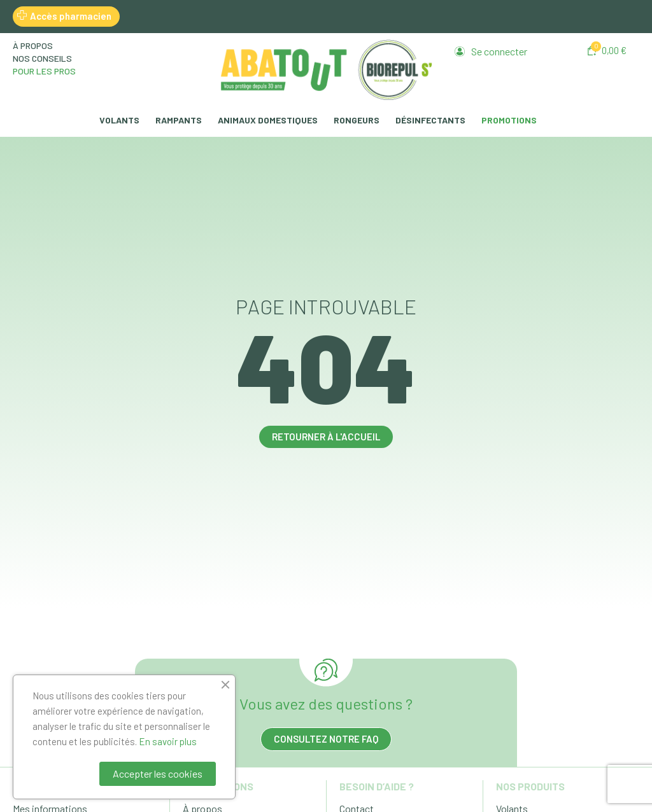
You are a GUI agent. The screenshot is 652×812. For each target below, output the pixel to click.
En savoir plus (168, 741)
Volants (119, 120)
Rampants (179, 120)
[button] (607, 51)
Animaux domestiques (268, 120)
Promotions (509, 120)
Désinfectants (430, 120)
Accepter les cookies (158, 773)
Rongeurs (357, 120)
